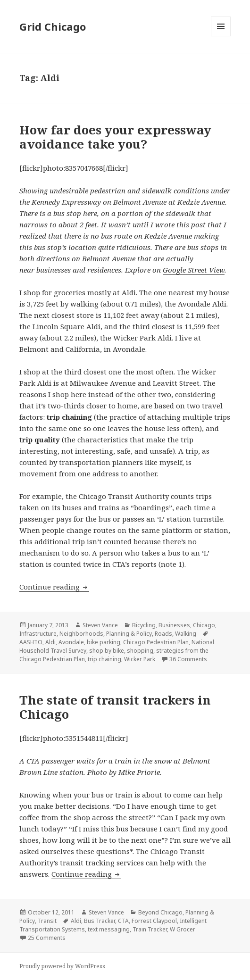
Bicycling (144, 625)
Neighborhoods (81, 634)
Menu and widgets (221, 36)
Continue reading (54, 587)
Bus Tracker (100, 921)
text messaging (109, 929)
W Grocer (183, 929)
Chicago (204, 625)
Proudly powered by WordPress (62, 966)
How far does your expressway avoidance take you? (115, 137)
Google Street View (194, 270)
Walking (186, 634)
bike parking (104, 642)
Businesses (174, 625)
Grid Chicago (53, 26)
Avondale (71, 642)
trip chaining (104, 659)
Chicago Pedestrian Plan (156, 642)
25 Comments (47, 938)
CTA (123, 921)
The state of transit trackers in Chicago (115, 707)
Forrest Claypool (154, 921)
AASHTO (31, 642)
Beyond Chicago (160, 912)
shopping (140, 651)
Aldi (50, 642)
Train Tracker (150, 929)
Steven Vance (100, 625)
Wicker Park (140, 659)
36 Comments (188, 659)
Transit (47, 921)
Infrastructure (38, 634)
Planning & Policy (129, 634)
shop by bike (107, 651)
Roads (163, 634)
